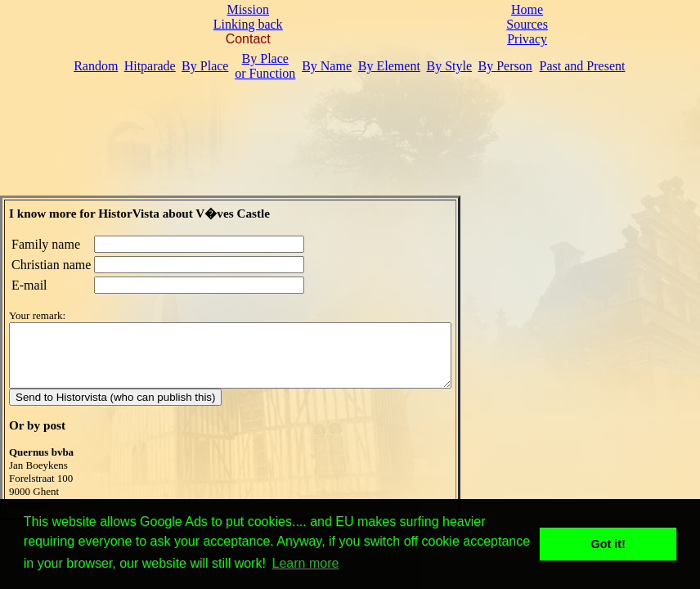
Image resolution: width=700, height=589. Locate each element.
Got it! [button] (608, 544)
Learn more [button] (306, 563)
